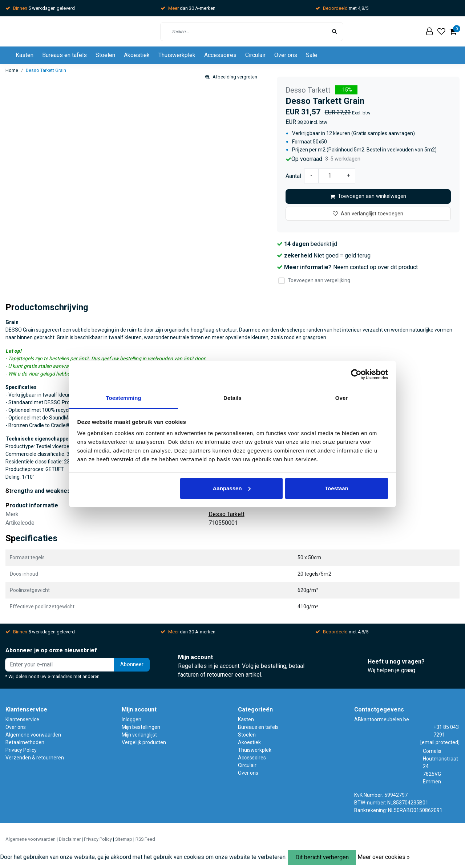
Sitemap (124, 839)
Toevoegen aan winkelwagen (368, 196)
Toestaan (337, 488)
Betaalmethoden (25, 742)
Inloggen (132, 719)
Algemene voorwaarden (33, 735)
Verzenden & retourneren (35, 758)
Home (12, 70)
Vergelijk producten (144, 742)
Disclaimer (70, 839)
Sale (312, 55)
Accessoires (220, 55)
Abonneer (132, 664)
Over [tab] (342, 398)
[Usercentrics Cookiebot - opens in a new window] (356, 374)
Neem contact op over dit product (375, 267)
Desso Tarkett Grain (46, 70)
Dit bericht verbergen (322, 857)
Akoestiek (137, 55)
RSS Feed (145, 839)
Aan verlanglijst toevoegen (368, 214)
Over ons (286, 55)
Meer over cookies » (384, 857)
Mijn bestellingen (141, 727)
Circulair (255, 55)
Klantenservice (22, 719)
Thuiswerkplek (177, 55)
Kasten (25, 55)
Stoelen (105, 55)
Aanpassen (232, 488)
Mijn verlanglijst (139, 735)
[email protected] (440, 742)
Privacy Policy (21, 750)
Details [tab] (232, 398)
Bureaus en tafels (64, 55)
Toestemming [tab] (124, 398)
